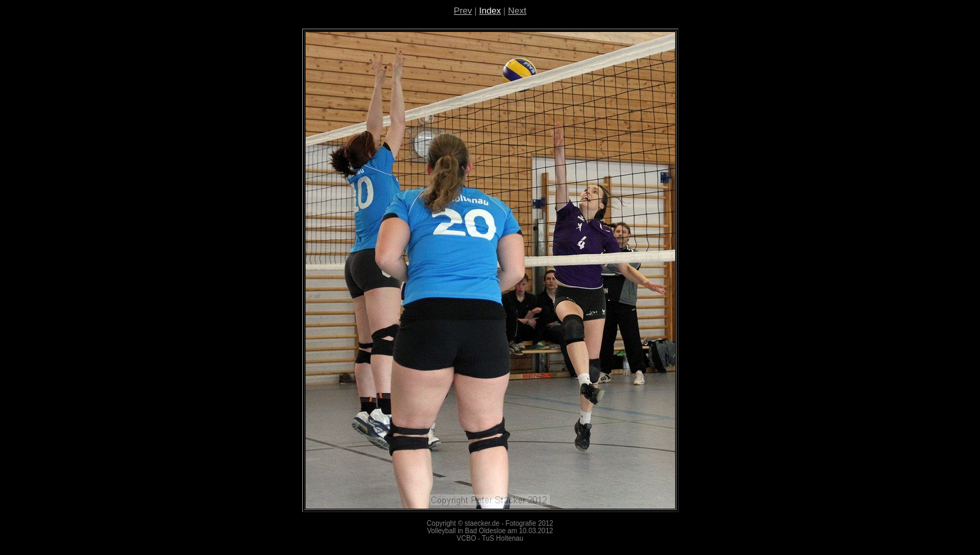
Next (518, 11)
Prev (463, 11)
